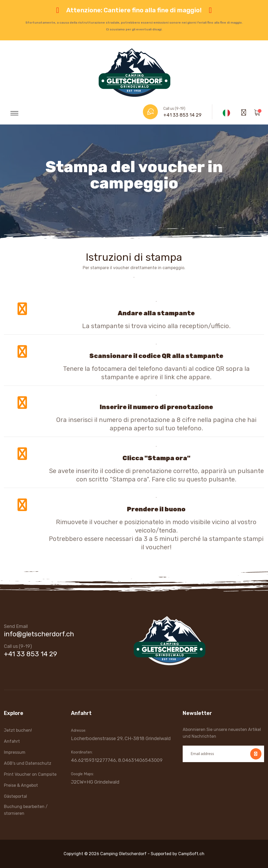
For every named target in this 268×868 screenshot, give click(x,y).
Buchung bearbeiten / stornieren (26, 810)
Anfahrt (12, 741)
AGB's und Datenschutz (28, 763)
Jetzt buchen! (18, 730)
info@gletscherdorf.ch (39, 634)
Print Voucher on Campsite (30, 774)
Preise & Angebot (21, 785)
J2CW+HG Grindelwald (95, 782)
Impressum (15, 752)
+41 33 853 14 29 (182, 115)
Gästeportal (15, 796)
